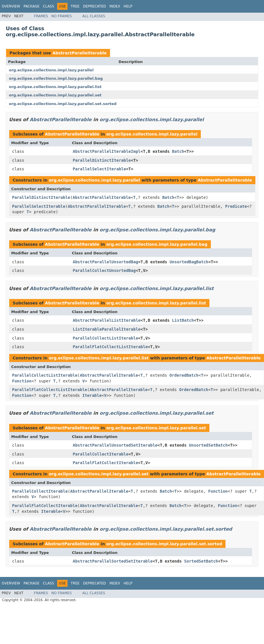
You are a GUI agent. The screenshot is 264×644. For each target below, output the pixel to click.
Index (115, 6)
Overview (11, 6)
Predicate (236, 206)
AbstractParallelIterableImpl (107, 151)
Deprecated (95, 6)
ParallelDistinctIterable (102, 160)
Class (48, 6)
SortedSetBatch (201, 561)
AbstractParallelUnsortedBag (105, 262)
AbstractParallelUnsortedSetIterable (115, 445)
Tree (75, 6)
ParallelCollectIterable (101, 454)
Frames (41, 16)
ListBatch (183, 320)
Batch (178, 151)
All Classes (94, 16)
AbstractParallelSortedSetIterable (113, 561)
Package (31, 6)
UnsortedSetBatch (208, 445)
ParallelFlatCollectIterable (105, 463)
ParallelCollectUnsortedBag (104, 270)
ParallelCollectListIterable (105, 338)
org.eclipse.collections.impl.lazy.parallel (51, 70)
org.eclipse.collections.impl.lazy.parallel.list (55, 87)
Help (128, 6)
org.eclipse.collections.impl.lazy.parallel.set (55, 95)
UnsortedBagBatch (189, 262)
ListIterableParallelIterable (107, 329)
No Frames (62, 16)
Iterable (92, 395)
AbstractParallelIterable (79, 53)
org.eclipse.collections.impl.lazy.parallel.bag (56, 78)
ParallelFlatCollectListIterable (110, 347)
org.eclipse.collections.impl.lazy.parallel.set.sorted (63, 104)
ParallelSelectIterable (99, 169)
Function (22, 381)
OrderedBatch (184, 375)
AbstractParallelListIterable (107, 320)
